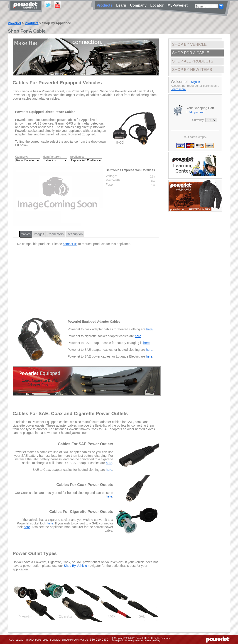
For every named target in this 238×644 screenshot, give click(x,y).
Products (32, 23)
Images (39, 234)
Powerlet (15, 23)
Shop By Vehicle (75, 566)
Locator (158, 5)
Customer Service (48, 640)
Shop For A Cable (191, 53)
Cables (26, 234)
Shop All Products (193, 61)
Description (75, 234)
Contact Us (81, 640)
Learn (122, 5)
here (150, 329)
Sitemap (67, 640)
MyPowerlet (178, 5)
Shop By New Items (192, 70)
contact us (70, 244)
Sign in (196, 82)
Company (139, 5)
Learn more (178, 89)
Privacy (30, 640)
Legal (19, 640)
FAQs (11, 640)
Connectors (56, 234)
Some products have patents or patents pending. (136, 640)
